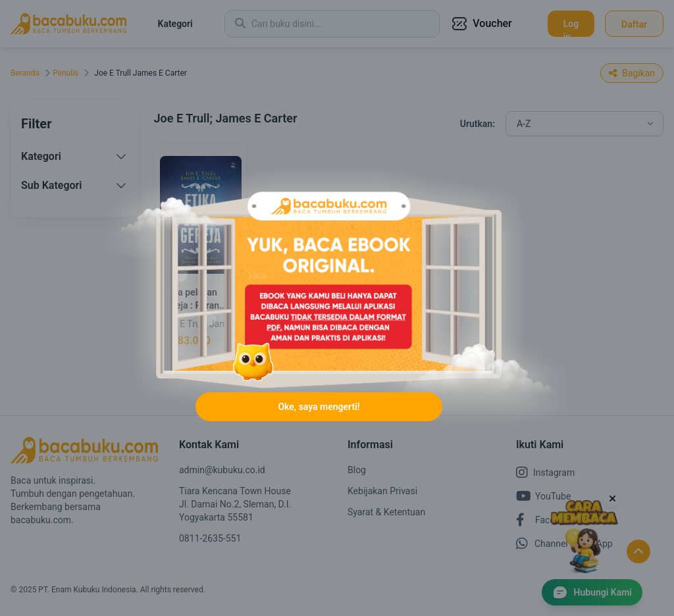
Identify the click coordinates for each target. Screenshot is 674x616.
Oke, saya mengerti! (319, 407)
